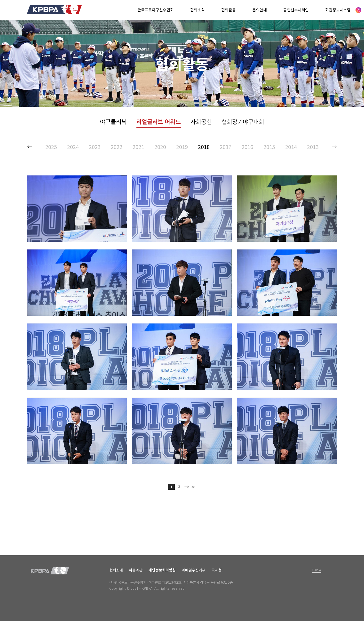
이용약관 (136, 570)
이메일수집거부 (194, 570)
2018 (204, 147)
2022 (117, 147)
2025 (51, 147)
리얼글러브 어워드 (159, 121)
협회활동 (229, 10)
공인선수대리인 (296, 10)
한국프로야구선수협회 (156, 10)
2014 (291, 147)
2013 (313, 147)
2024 (73, 147)
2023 (95, 147)
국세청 (217, 570)
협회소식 (198, 10)
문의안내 (260, 10)
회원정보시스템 (338, 10)
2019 (182, 147)
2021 (138, 147)
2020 (160, 147)
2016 (247, 147)
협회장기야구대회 (243, 121)
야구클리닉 (113, 121)
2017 (226, 147)
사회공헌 (201, 121)
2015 (269, 147)
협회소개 (116, 570)
